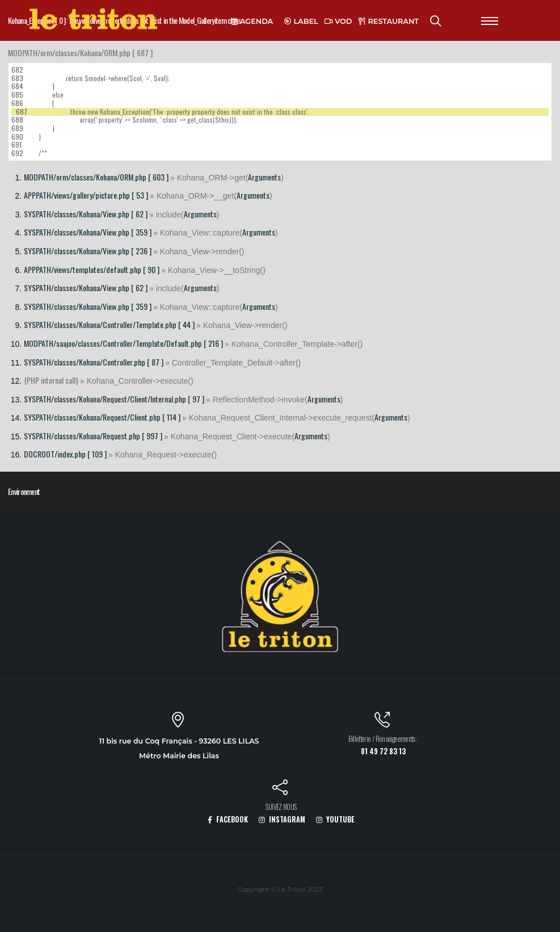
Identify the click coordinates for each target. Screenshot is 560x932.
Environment (24, 491)
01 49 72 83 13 (383, 751)
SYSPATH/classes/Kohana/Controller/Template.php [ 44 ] (109, 324)
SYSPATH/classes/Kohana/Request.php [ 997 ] (93, 436)
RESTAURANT (389, 21)
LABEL (301, 21)
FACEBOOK (228, 819)
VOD (338, 21)
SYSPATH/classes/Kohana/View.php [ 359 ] (88, 232)
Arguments (264, 177)
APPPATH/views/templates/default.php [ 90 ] (92, 269)
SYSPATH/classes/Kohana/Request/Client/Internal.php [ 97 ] (114, 399)
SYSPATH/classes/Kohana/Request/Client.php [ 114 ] (102, 417)
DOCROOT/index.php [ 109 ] (65, 454)
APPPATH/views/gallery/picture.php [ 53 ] (86, 195)
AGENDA (252, 21)
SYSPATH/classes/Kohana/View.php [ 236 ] (88, 251)
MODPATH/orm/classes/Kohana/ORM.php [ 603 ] (96, 177)
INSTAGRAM (282, 819)
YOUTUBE (335, 819)
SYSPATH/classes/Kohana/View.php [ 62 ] (86, 214)
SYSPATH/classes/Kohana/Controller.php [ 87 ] (94, 362)
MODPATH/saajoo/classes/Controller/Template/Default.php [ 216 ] (123, 343)
